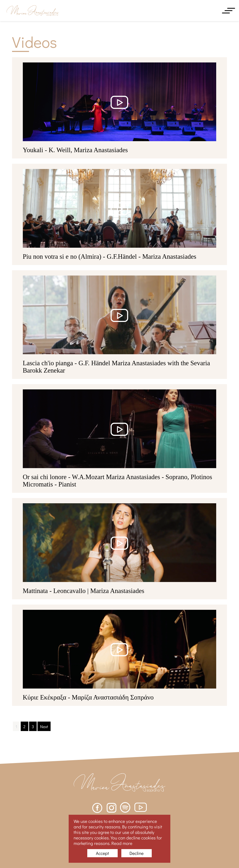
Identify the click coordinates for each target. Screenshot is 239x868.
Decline (137, 853)
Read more (122, 843)
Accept (102, 853)
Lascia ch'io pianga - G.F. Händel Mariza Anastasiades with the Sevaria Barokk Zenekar (116, 367)
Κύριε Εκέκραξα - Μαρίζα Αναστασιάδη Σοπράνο (88, 697)
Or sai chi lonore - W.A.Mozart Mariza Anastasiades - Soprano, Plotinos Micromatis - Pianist (118, 481)
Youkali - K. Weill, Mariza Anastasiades (75, 150)
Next (44, 726)
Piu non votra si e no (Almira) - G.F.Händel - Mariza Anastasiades (110, 256)
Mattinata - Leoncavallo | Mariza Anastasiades (84, 591)
